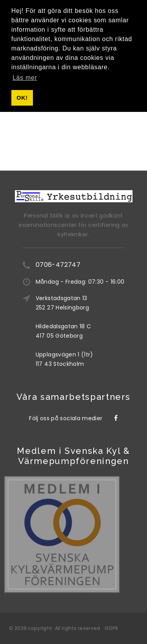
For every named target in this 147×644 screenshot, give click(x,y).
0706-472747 (58, 265)
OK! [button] (22, 98)
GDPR (111, 628)
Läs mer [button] (25, 78)
